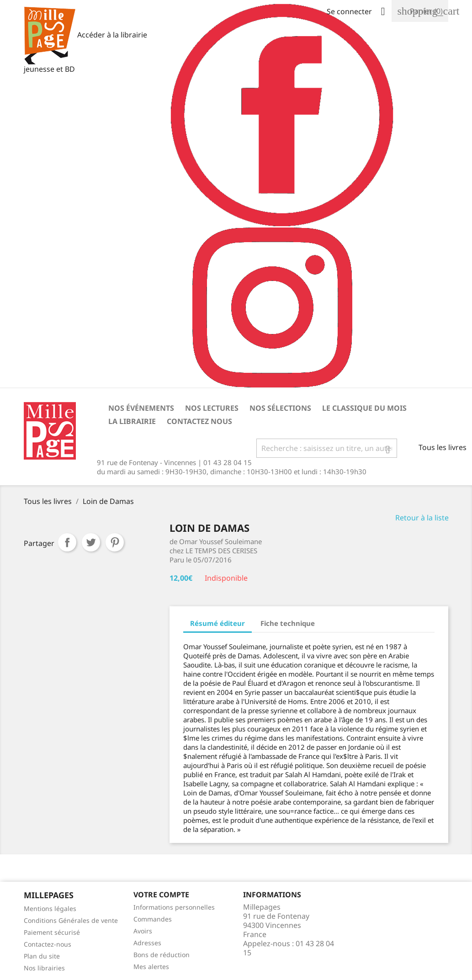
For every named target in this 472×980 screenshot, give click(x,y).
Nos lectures (212, 408)
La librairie (132, 421)
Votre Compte (161, 895)
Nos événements (141, 408)
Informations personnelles (174, 907)
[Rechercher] (327, 448)
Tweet (91, 542)
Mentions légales (50, 908)
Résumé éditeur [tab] (217, 623)
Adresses (147, 943)
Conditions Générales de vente (71, 920)
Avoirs (143, 931)
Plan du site (42, 956)
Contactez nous (199, 421)
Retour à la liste (422, 518)
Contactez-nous (48, 944)
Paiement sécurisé (52, 932)
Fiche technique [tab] (288, 623)
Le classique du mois (364, 408)
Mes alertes (151, 967)
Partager (67, 542)
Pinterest (115, 542)
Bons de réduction (162, 955)
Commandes (153, 919)
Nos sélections (280, 408)
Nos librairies (44, 968)
